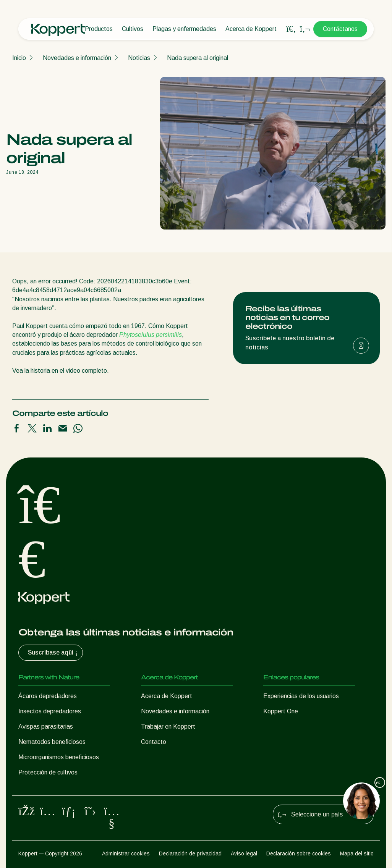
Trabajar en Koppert (168, 727)
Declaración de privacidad (190, 853)
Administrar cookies (126, 853)
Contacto (154, 742)
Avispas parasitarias (46, 727)
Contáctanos (340, 29)
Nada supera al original (198, 58)
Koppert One (281, 711)
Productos (99, 29)
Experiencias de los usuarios (301, 696)
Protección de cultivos (48, 772)
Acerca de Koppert (251, 29)
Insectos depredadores (50, 711)
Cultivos (133, 29)
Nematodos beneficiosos (52, 742)
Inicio (19, 58)
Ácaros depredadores (48, 696)
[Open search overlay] (291, 29)
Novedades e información (77, 58)
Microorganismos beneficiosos (59, 757)
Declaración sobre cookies (299, 853)
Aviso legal (244, 853)
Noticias (139, 58)
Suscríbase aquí (54, 653)
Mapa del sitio (357, 853)
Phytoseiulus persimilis (151, 335)
